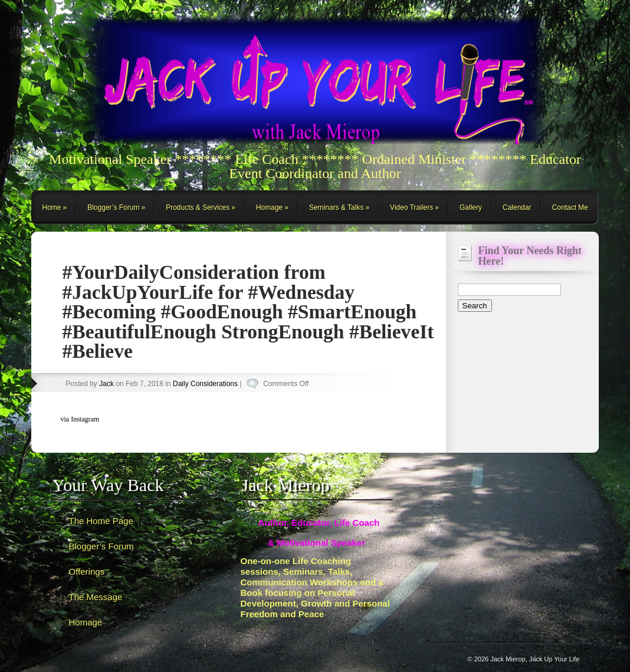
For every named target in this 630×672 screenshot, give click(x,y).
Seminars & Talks (336, 207)
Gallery (471, 207)
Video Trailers (411, 207)
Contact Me (570, 207)
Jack (106, 384)
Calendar (517, 207)
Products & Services (198, 207)
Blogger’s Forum (113, 207)
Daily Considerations (205, 384)
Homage (269, 207)
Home (52, 207)
